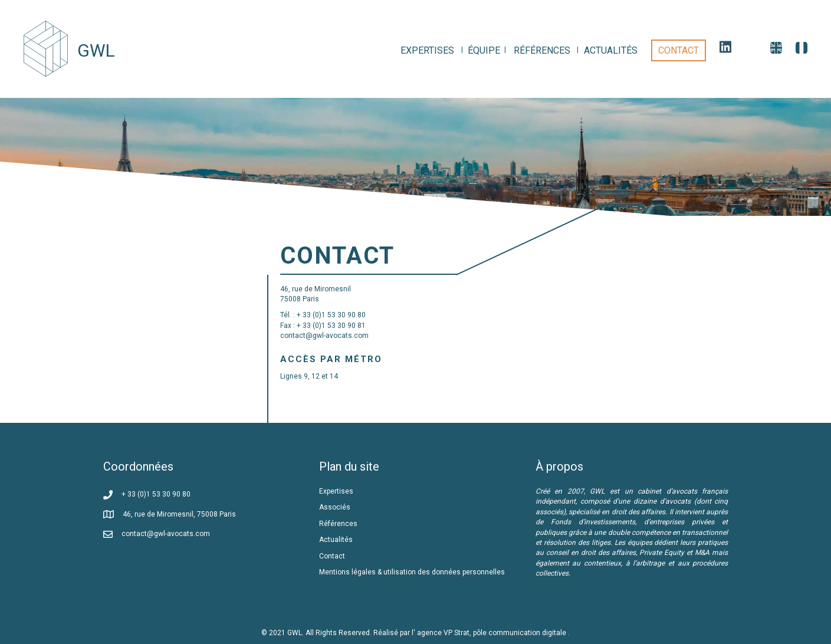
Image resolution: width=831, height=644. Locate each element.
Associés (336, 507)
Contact (332, 556)
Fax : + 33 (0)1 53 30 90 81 (323, 326)
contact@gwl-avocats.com (324, 336)
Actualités (336, 540)
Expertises (336, 491)
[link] (427, 50)
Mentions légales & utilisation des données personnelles (412, 572)
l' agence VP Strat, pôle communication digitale (490, 633)
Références (339, 524)
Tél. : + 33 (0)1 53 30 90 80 (323, 315)
